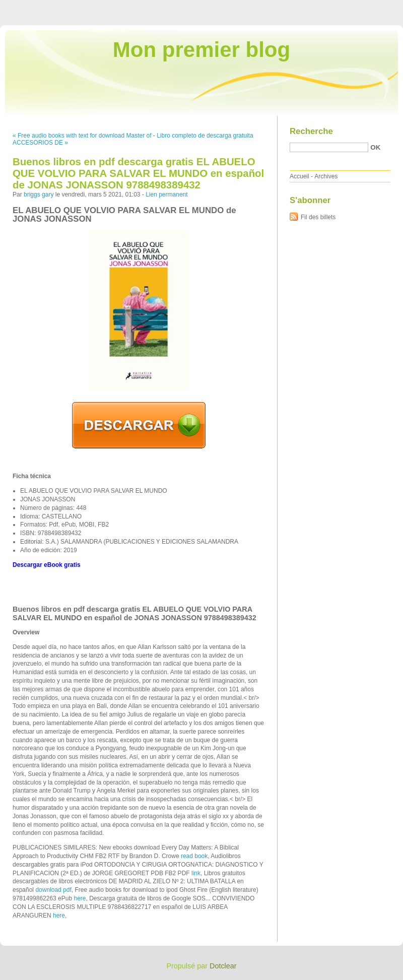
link (196, 873)
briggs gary (39, 194)
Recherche (311, 131)
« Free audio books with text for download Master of (82, 136)
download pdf (53, 890)
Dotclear (223, 966)
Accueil (299, 176)
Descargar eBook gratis (47, 565)
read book (194, 856)
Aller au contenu (279, 7)
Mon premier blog (201, 50)
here (80, 898)
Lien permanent (166, 194)
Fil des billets (318, 217)
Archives (326, 176)
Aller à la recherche (374, 7)
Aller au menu (324, 7)
